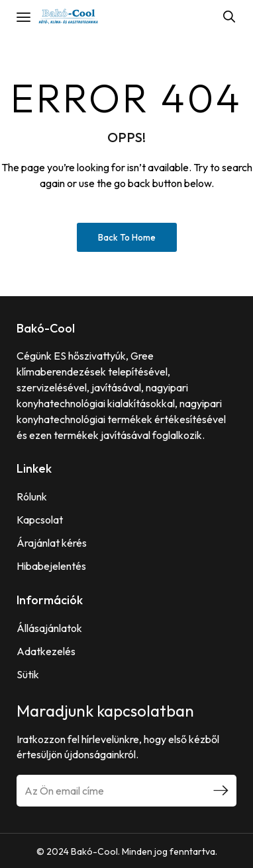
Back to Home (127, 237)
